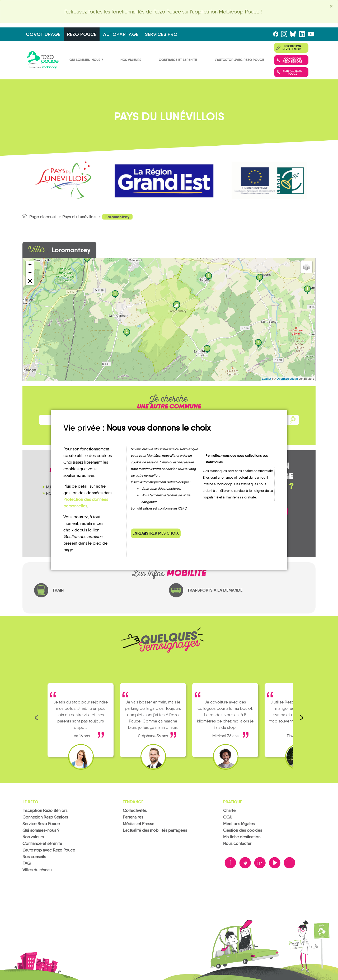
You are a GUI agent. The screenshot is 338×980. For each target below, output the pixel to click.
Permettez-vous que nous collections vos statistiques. (237, 459)
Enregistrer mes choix (156, 533)
